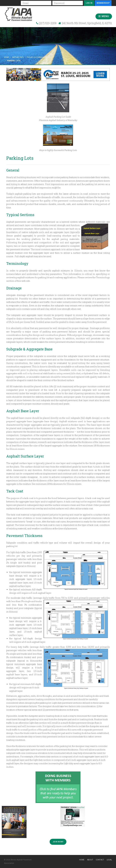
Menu (104, 16)
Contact (100, 860)
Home (7, 57)
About (90, 860)
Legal (109, 860)
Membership (103, 3)
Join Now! (58, 842)
